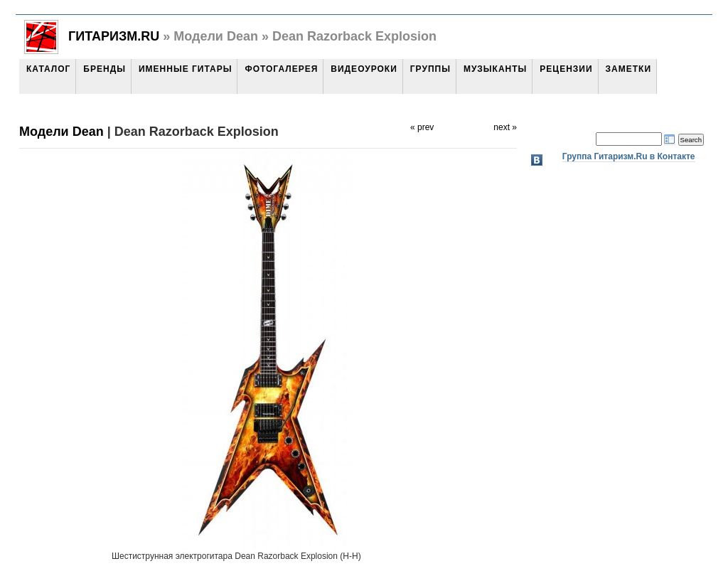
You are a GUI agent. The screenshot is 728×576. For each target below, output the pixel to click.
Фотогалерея (281, 69)
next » (505, 127)
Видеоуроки (364, 69)
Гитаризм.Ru (114, 36)
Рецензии (566, 69)
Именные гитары (185, 69)
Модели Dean (61, 132)
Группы (430, 69)
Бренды (105, 69)
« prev (422, 127)
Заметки (628, 69)
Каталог (48, 69)
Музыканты (495, 69)
